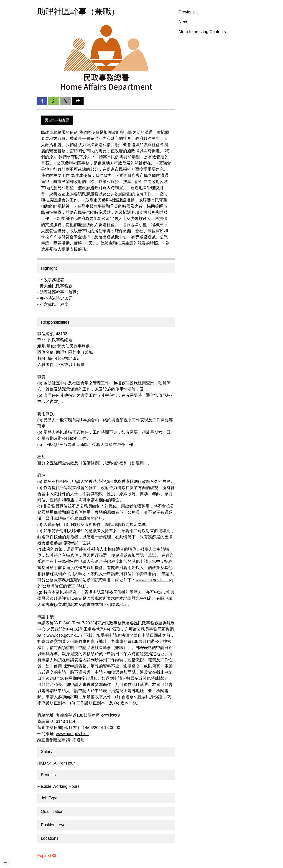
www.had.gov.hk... (73, 734)
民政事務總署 (57, 120)
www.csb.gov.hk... (152, 580)
